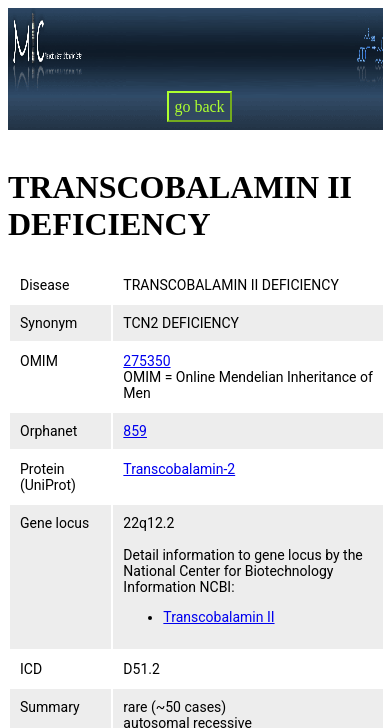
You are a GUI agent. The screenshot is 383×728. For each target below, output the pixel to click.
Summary (50, 707)
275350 (146, 361)
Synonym (48, 323)
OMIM (39, 361)
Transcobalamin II (218, 617)
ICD (31, 669)
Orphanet (48, 431)
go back (199, 106)
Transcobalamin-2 (179, 469)
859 (135, 431)
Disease (45, 285)
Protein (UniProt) (48, 477)
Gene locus (54, 523)
